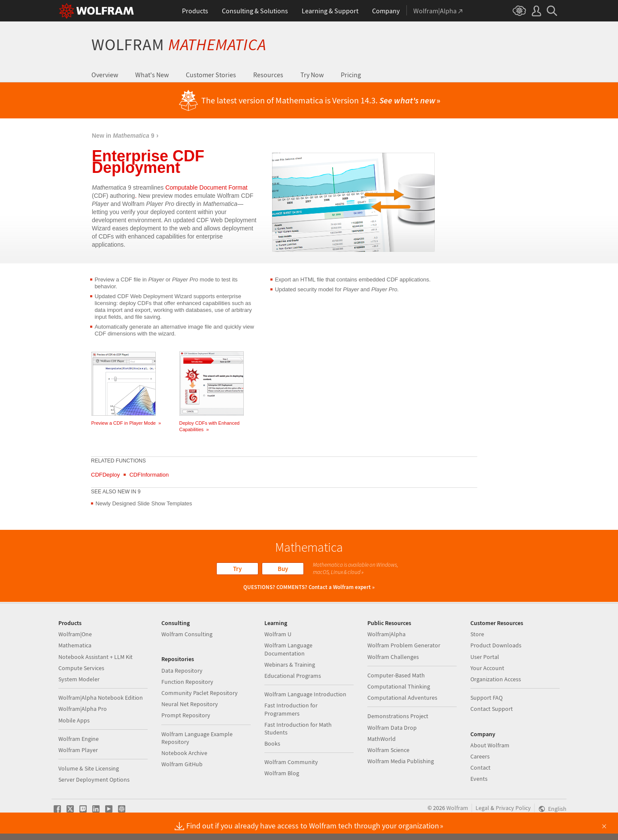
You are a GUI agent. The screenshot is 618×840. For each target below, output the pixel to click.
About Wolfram (490, 745)
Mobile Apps (74, 720)
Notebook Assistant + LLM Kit (95, 657)
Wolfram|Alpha (386, 634)
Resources (268, 75)
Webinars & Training (290, 665)
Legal (482, 808)
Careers (480, 756)
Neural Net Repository (190, 704)
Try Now (312, 75)
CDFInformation (149, 475)
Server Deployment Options (94, 780)
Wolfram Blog (282, 773)
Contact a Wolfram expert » (342, 587)
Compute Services (81, 668)
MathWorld (382, 739)
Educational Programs (293, 676)
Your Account (487, 668)
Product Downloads (496, 645)
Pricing (351, 75)
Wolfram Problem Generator (404, 645)
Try (237, 569)
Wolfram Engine (79, 739)
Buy (283, 569)
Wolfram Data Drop (392, 728)
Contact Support (492, 709)
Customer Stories (211, 75)
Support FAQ (486, 698)
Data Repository (182, 671)
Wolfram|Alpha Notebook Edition (101, 698)
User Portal (485, 657)
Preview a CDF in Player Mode (126, 423)
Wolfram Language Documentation (288, 649)
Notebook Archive (184, 753)
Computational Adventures (402, 698)
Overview (105, 75)
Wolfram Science (388, 750)
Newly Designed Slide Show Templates (144, 503)
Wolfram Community (291, 762)
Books (272, 743)
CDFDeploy (105, 475)
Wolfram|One (75, 634)
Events (479, 779)
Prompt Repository (186, 715)
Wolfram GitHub (182, 764)
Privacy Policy (513, 808)
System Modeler (79, 679)
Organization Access (496, 679)
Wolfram (179, 44)
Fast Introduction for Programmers (291, 709)
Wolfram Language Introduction (305, 694)
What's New (152, 75)
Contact (480, 767)
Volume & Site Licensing (89, 768)
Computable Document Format (206, 187)
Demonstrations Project (398, 716)
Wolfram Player (78, 750)
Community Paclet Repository (200, 693)
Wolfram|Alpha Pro (83, 709)
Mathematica (75, 645)
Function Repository (187, 682)
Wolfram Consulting (187, 634)
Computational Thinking (399, 686)
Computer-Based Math (396, 675)
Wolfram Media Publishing (401, 761)
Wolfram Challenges (393, 657)
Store (477, 634)
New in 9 (123, 136)
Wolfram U (278, 634)
